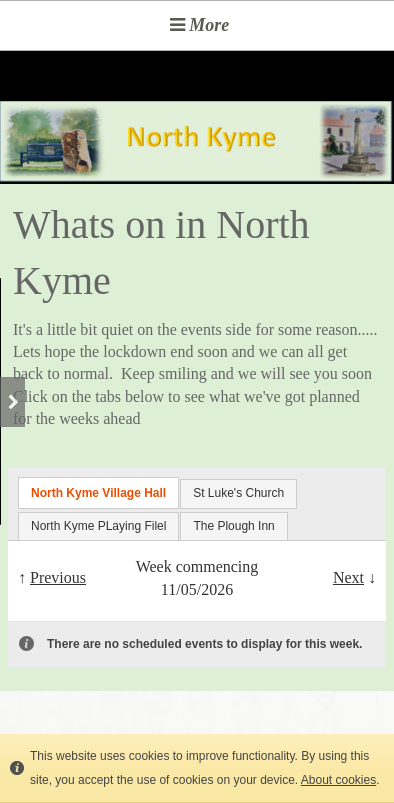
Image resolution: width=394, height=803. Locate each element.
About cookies (338, 780)
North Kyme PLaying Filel (98, 526)
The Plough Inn (233, 526)
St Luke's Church (238, 493)
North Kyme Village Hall (98, 493)
